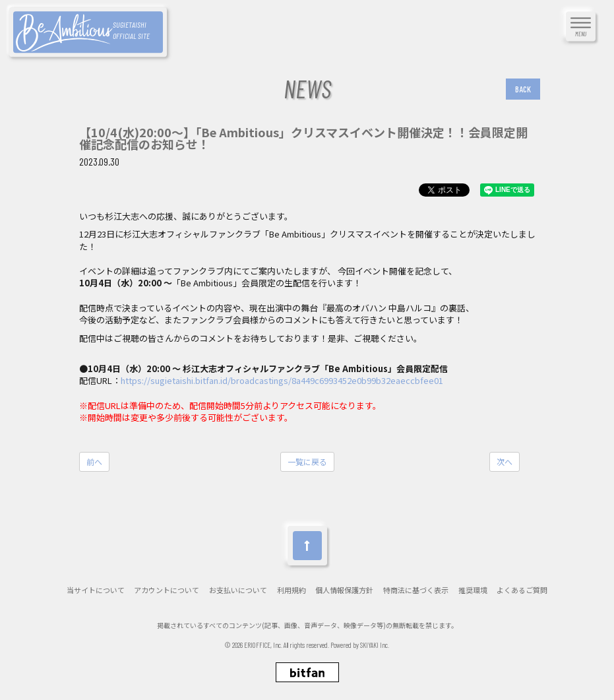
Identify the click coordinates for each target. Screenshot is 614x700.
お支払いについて (238, 590)
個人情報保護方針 (344, 590)
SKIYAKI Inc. (375, 645)
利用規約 (292, 590)
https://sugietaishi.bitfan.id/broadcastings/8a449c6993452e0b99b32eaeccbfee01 (282, 380)
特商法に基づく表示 (416, 590)
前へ (94, 461)
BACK (523, 89)
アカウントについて (167, 590)
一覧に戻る (307, 461)
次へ (505, 461)
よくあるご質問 (522, 590)
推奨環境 (473, 590)
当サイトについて (96, 590)
